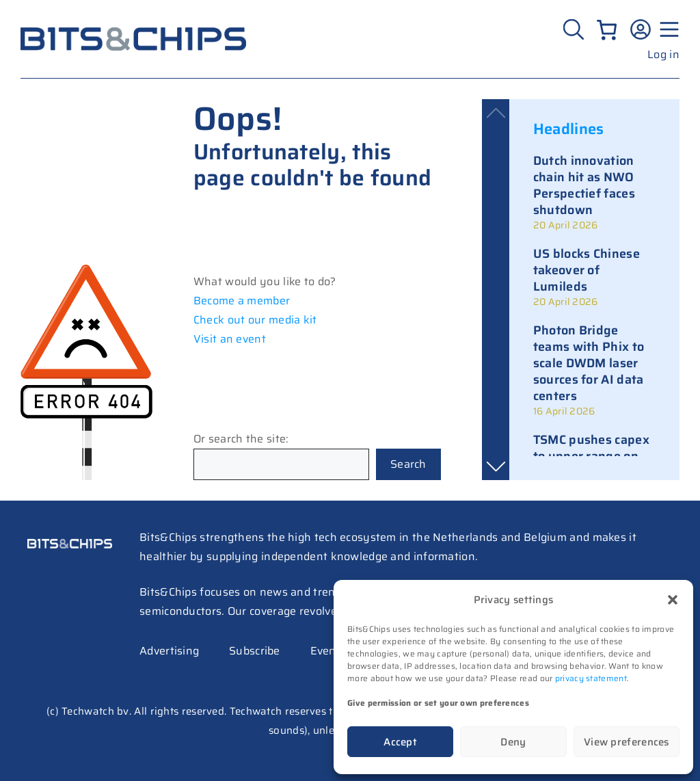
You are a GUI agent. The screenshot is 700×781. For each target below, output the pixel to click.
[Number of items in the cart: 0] (607, 30)
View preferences (627, 742)
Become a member (242, 301)
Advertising (169, 651)
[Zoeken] (575, 29)
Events (328, 651)
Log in (663, 54)
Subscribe (255, 651)
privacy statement (591, 678)
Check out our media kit (255, 320)
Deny (513, 742)
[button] (673, 600)
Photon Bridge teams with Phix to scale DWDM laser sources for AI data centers (589, 363)
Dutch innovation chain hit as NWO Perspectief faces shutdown (584, 185)
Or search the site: (241, 439)
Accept (400, 742)
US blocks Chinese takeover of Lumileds (587, 270)
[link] (594, 192)
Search (408, 464)
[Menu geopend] (667, 29)
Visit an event (230, 339)
